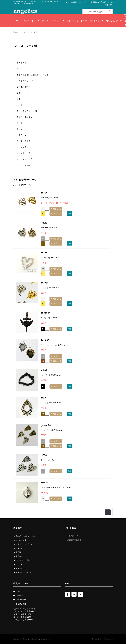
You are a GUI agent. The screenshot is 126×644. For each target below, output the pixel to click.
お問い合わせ (21, 600)
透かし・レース (24, 93)
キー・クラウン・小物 (27, 111)
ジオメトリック (24, 153)
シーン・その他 (24, 165)
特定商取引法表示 (74, 540)
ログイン (19, 591)
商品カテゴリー (30, 21)
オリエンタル (23, 147)
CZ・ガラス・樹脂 (23, 560)
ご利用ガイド (96, 21)
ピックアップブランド (52, 21)
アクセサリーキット (23, 572)
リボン (20, 99)
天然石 (18, 552)
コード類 (19, 564)
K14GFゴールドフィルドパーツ (28, 536)
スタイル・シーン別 (76, 21)
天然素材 (19, 556)
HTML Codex (108, 639)
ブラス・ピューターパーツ (26, 544)
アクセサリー (21, 568)
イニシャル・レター (26, 159)
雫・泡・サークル (25, 87)
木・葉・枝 (22, 63)
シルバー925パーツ (23, 540)
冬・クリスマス (24, 141)
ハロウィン (22, 135)
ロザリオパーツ (22, 548)
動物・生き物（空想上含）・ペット (33, 75)
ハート (20, 105)
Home (18, 21)
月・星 (20, 123)
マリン (20, 129)
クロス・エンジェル (26, 117)
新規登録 (19, 595)
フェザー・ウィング (26, 81)
